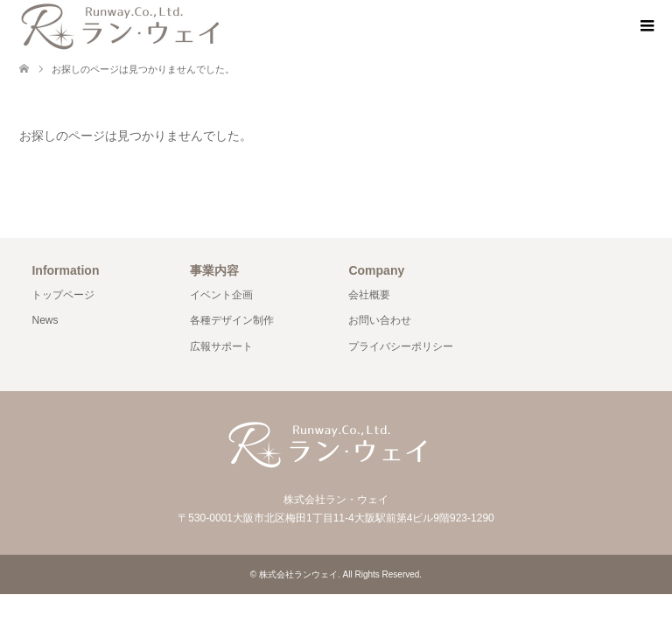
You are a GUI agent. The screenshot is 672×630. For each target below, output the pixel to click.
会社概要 (369, 295)
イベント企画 (221, 295)
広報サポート (221, 346)
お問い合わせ (380, 320)
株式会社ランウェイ (298, 574)
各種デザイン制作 (232, 320)
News (45, 320)
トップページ (63, 295)
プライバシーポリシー (401, 346)
